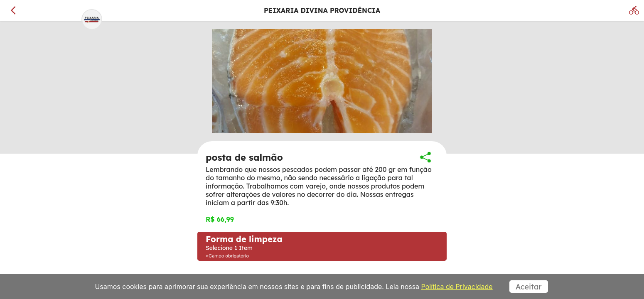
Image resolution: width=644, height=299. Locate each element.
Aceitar (529, 287)
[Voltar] (13, 10)
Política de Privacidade (457, 287)
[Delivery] (634, 10)
